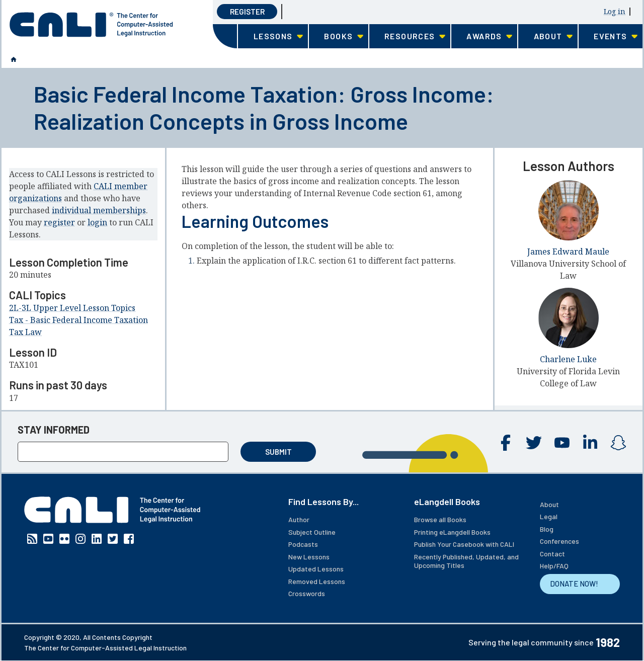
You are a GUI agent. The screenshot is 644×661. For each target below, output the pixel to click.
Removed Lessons (317, 581)
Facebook (506, 443)
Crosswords (307, 593)
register (59, 222)
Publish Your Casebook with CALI (464, 544)
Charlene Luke (568, 359)
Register (247, 12)
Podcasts (303, 544)
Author (299, 519)
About (549, 504)
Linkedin (590, 443)
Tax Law (25, 332)
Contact (552, 554)
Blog (547, 529)
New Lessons (309, 557)
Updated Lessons (316, 569)
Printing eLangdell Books (452, 532)
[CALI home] (91, 25)
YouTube (562, 443)
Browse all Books (440, 519)
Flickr (64, 539)
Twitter (534, 443)
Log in (615, 11)
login (97, 222)
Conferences (559, 541)
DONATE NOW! (574, 584)
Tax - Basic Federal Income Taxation (78, 320)
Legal (549, 516)
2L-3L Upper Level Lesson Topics (72, 308)
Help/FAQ (554, 566)
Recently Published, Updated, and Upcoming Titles (466, 561)
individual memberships (99, 210)
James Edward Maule (568, 252)
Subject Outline (312, 532)
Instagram (618, 443)
